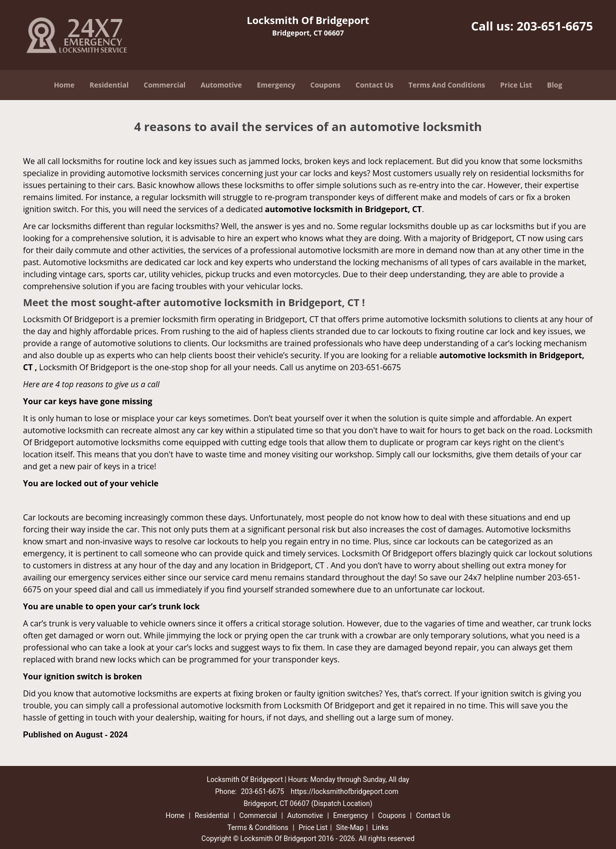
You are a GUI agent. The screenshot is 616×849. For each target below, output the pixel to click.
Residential (109, 85)
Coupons (325, 85)
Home (64, 85)
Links (380, 827)
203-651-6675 (555, 26)
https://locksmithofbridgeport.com (345, 791)
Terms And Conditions (447, 85)
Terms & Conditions (258, 827)
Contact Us (374, 85)
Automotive (221, 85)
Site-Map (350, 827)
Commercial (164, 85)
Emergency (276, 85)
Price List (516, 85)
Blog (554, 85)
